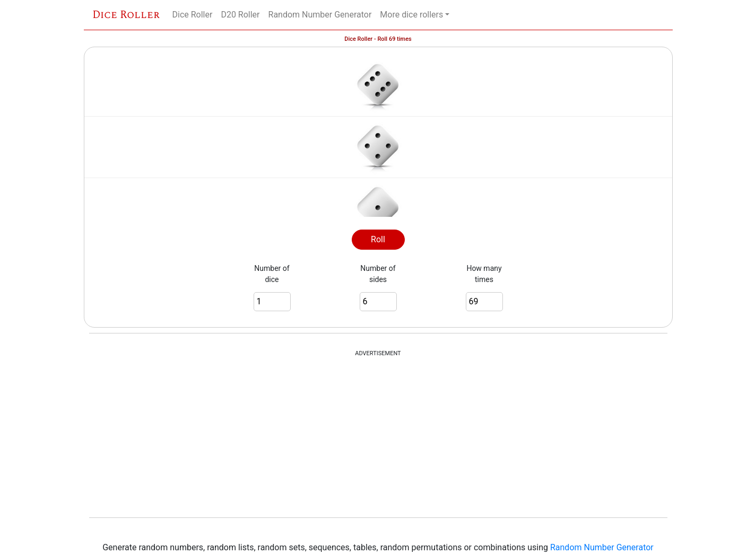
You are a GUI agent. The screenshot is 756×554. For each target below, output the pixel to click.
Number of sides (378, 274)
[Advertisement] (378, 438)
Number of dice (272, 274)
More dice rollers (411, 15)
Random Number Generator (320, 15)
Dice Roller (126, 15)
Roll (378, 239)
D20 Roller (240, 15)
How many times (484, 274)
